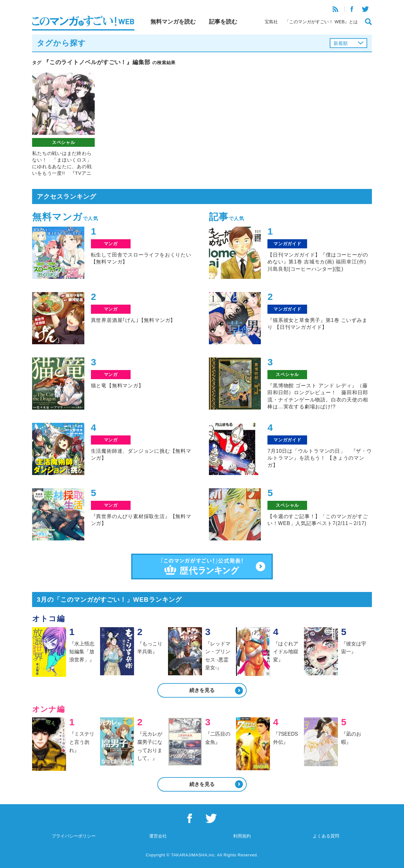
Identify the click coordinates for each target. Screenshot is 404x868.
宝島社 (271, 22)
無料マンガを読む (173, 22)
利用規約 (242, 836)
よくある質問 (326, 836)
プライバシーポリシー (74, 836)
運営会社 (158, 836)
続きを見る (202, 690)
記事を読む (223, 22)
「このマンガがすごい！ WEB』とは (321, 22)
